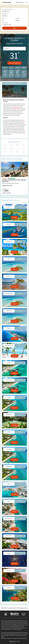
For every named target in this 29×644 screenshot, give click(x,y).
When (3, 18)
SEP (5, 152)
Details (15, 217)
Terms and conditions (12, 608)
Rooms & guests (5, 23)
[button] (14, 49)
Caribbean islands (17, 107)
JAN (5, 145)
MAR (18, 145)
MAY (5, 148)
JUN (11, 148)
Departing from (5, 14)
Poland (18, 641)
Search (14, 28)
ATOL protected (7, 193)
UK (16, 641)
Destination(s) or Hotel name (7, 9)
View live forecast (14, 63)
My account (20, 2)
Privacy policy (21, 608)
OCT (11, 152)
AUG (24, 148)
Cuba (23, 120)
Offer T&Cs (4, 608)
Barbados (16, 128)
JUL (18, 148)
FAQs (26, 608)
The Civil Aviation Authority (16, 629)
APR (24, 145)
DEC (24, 152)
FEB (11, 145)
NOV (18, 152)
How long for (18, 18)
